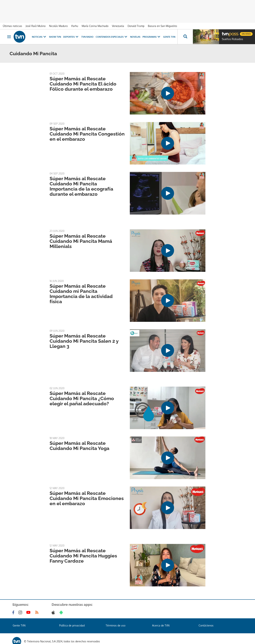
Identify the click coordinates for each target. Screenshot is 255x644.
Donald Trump (136, 26)
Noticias (39, 37)
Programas (152, 37)
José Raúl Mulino (36, 26)
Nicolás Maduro (58, 26)
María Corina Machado (95, 26)
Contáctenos (206, 625)
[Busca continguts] (185, 37)
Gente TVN (169, 37)
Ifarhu (75, 26)
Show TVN (55, 37)
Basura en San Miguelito (162, 26)
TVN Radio (87, 37)
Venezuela (118, 26)
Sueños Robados (232, 39)
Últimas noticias (12, 26)
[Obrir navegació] (9, 37)
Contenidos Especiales (112, 37)
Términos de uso (116, 625)
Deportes (71, 37)
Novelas (135, 37)
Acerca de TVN (161, 625)
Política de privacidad (72, 625)
